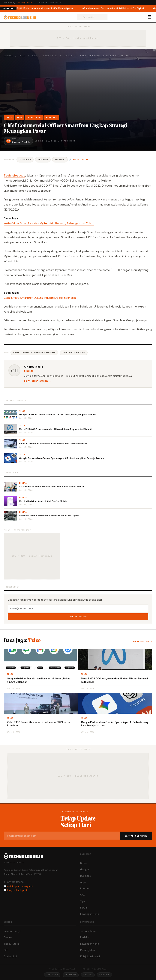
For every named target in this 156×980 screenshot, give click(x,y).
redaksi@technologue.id (20, 886)
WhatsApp (43, 160)
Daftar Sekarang (136, 836)
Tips (83, 901)
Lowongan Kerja (90, 914)
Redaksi (85, 937)
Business (85, 876)
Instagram (52, 975)
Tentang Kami (88, 931)
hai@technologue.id (18, 890)
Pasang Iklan (88, 950)
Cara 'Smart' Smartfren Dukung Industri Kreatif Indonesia (40, 298)
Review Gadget (13, 931)
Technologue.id (15, 176)
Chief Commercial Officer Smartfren (34, 353)
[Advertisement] (78, 86)
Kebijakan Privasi (90, 957)
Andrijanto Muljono (74, 353)
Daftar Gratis (78, 617)
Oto (82, 895)
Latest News (50, 56)
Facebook (60, 160)
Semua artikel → (142, 641)
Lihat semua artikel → (38, 381)
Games (8, 937)
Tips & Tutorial (12, 944)
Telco (22, 56)
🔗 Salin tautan (79, 160)
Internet (85, 889)
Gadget (85, 869)
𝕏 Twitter (25, 160)
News (34, 56)
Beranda (8, 56)
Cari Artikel (10, 957)
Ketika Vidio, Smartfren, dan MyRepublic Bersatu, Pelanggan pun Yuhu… (49, 223)
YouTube (88, 975)
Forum (84, 908)
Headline (69, 56)
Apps (83, 882)
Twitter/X (71, 975)
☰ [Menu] (149, 17)
